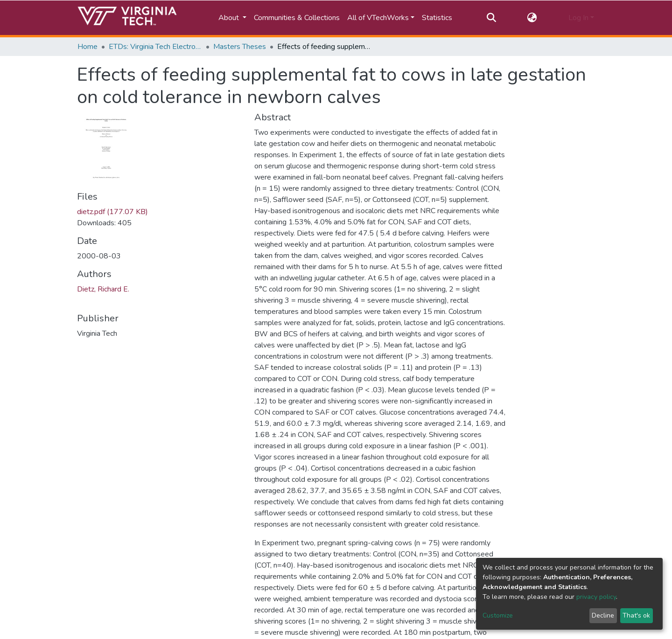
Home (87, 47)
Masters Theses (240, 47)
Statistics (437, 18)
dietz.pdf (112, 212)
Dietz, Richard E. (103, 289)
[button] (532, 18)
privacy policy (596, 597)
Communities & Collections (297, 18)
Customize (498, 615)
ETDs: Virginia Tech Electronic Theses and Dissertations (155, 47)
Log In (578, 18)
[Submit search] (491, 18)
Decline (603, 615)
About (230, 18)
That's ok (636, 615)
